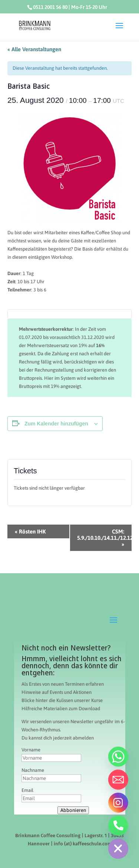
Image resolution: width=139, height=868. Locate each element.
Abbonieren (73, 810)
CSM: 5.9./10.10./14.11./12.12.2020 (105, 538)
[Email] (118, 780)
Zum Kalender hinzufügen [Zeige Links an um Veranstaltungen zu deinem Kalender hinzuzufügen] (56, 424)
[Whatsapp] (118, 757)
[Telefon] (118, 826)
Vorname (31, 750)
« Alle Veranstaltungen (34, 49)
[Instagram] (118, 803)
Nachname (33, 770)
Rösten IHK (30, 531)
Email (27, 790)
